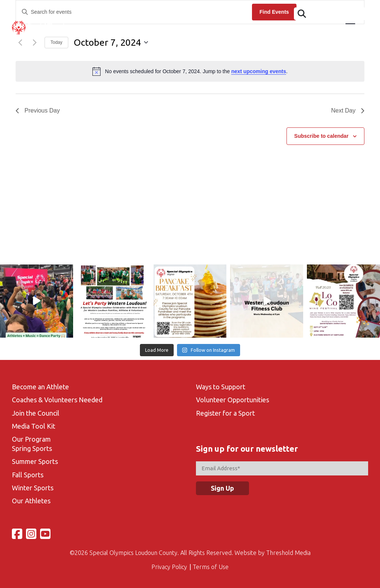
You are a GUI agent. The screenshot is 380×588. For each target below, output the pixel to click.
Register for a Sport (225, 413)
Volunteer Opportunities (232, 400)
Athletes (117, 32)
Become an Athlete (40, 387)
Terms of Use (211, 567)
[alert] (190, 71)
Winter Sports (33, 488)
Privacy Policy (169, 567)
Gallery (289, 32)
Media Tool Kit (34, 426)
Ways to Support (221, 387)
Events (150, 32)
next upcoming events (259, 71)
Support (356, 32)
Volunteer (253, 32)
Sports (218, 32)
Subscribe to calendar (321, 136)
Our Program (31, 439)
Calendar (184, 32)
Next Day (348, 111)
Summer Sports (35, 461)
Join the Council (36, 413)
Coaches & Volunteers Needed (57, 400)
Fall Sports (28, 475)
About (84, 32)
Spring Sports (32, 448)
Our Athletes (31, 501)
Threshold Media (288, 553)
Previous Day (38, 111)
